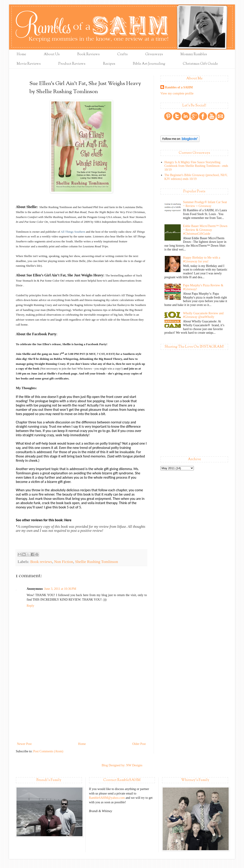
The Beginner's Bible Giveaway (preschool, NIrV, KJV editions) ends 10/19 (196, 177)
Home (21, 54)
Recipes (109, 64)
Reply (30, 606)
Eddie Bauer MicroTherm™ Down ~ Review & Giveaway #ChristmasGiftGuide (205, 230)
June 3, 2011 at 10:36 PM (60, 589)
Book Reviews (88, 54)
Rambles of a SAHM (179, 87)
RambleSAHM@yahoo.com (107, 798)
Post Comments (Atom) (48, 751)
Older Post (139, 744)
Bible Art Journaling (149, 64)
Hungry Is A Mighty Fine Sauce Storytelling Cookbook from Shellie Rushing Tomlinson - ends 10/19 (196, 166)
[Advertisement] (81, 707)
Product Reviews (72, 64)
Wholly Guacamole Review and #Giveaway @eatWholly (203, 315)
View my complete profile (177, 93)
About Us (52, 54)
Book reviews (41, 562)
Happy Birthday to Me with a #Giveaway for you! (202, 259)
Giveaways (154, 54)
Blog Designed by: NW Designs (122, 765)
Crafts (122, 54)
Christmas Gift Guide (200, 64)
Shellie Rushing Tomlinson (96, 562)
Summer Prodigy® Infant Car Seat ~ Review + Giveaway (205, 204)
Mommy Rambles (194, 54)
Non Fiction (63, 562)
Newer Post (24, 744)
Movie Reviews (29, 64)
